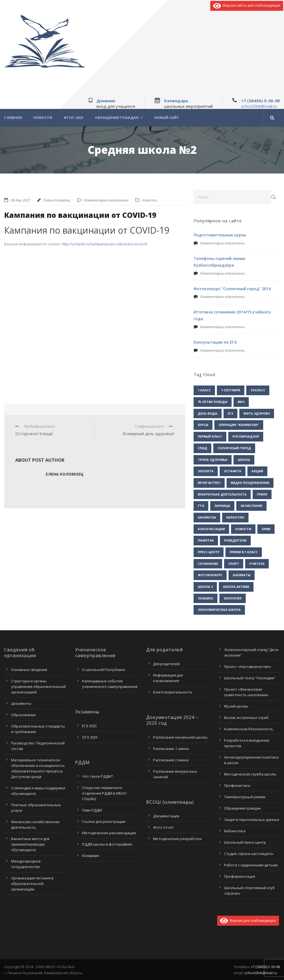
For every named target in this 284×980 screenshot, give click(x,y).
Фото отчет (163, 827)
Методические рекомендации (109, 833)
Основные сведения (29, 670)
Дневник (106, 101)
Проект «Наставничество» (248, 667)
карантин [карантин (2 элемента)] (235, 517)
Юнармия (91, 856)
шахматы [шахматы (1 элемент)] (242, 575)
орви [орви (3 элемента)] (266, 529)
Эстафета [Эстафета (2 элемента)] (233, 471)
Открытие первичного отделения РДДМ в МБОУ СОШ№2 (104, 793)
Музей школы (236, 706)
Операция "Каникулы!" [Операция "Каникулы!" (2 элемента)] (239, 425)
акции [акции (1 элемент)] (257, 471)
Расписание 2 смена (171, 760)
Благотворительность (173, 692)
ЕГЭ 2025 (89, 726)
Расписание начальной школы (180, 737)
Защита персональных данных (252, 820)
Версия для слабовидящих (248, 920)
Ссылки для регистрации (104, 821)
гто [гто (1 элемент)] (201, 506)
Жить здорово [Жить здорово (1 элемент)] (257, 413)
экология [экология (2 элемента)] (233, 598)
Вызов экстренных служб (246, 718)
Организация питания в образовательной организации (32, 884)
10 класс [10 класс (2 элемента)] (258, 390)
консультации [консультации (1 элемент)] (211, 529)
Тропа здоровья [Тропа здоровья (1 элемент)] (213, 460)
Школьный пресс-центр (245, 842)
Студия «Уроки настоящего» (249, 854)
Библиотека (235, 831)
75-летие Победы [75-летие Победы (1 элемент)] (213, 402)
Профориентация (240, 876)
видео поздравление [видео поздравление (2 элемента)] (250, 483)
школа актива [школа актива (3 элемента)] (236, 587)
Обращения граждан (117, 118)
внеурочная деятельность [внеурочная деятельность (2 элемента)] (222, 494)
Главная (13, 118)
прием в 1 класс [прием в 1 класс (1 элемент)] (244, 552)
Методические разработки (177, 839)
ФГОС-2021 (73, 118)
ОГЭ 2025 (90, 737)
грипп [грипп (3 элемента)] (262, 494)
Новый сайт (167, 118)
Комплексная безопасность (249, 729)
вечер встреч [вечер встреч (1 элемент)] (209, 483)
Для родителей (166, 664)
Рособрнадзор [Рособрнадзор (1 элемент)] (246, 436)
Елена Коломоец (57, 200)
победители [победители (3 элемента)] (235, 540)
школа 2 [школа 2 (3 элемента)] (205, 587)
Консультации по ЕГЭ (215, 342)
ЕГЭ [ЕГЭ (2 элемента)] (230, 413)
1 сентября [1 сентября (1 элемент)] (231, 390)
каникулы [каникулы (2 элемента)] (207, 517)
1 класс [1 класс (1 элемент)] (204, 390)
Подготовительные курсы (220, 235)
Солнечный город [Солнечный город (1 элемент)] (234, 448)
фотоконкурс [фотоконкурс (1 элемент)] (210, 575)
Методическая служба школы (250, 774)
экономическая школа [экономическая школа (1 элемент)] (219, 610)
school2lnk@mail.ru (259, 106)
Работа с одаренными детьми (251, 865)
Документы (21, 703)
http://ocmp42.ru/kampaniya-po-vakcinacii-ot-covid (104, 244)
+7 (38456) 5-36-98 (260, 101)
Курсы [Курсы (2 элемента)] (203, 425)
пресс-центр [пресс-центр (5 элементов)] (209, 552)
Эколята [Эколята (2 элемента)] (206, 471)
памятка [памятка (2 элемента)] (206, 540)
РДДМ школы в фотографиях (107, 844)
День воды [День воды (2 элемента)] (208, 413)
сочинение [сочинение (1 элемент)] (208, 564)
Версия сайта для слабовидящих (247, 5)
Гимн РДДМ (92, 810)
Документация (166, 816)
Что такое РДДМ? (97, 776)
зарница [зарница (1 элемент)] (222, 506)
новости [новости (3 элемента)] (243, 529)
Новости (43, 118)
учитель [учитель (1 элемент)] (257, 564)
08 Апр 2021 (21, 200)
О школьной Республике (104, 670)
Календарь (176, 101)
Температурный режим (245, 797)
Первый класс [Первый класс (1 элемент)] (210, 436)
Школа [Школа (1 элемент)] (244, 460)
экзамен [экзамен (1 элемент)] (206, 598)
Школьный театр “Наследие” (250, 678)
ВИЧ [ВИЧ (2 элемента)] (241, 402)
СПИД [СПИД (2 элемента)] (202, 448)
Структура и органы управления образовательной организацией (38, 686)
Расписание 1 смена (171, 749)
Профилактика (237, 785)
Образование (23, 715)
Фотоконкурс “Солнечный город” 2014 (232, 289)
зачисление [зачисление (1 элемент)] (251, 506)
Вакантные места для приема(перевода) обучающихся (30, 844)
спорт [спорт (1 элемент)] (234, 564)
